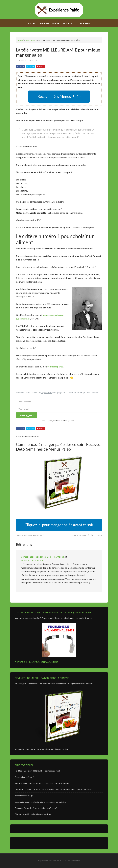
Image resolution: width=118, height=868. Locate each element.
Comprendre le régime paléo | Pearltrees (42, 557)
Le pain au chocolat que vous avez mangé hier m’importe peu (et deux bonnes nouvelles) (53, 789)
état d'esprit (96, 535)
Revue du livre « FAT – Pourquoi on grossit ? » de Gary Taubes (42, 783)
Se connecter (74, 861)
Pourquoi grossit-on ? (24, 777)
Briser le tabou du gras (25, 796)
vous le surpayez (55, 367)
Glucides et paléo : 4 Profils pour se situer (33, 814)
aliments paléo (83, 535)
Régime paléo (39, 535)
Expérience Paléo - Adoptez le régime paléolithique (59, 10)
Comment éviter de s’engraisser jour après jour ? (36, 808)
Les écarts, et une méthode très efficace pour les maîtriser (41, 802)
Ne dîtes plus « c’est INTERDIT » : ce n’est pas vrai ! (37, 771)
